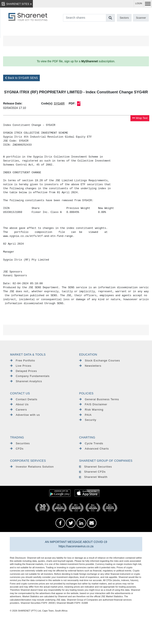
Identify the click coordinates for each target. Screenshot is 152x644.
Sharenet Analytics (26, 381)
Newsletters (90, 366)
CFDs (17, 449)
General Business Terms (99, 399)
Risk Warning (91, 410)
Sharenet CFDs (92, 472)
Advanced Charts (94, 449)
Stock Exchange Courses (100, 360)
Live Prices (21, 366)
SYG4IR (59, 103)
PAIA (85, 415)
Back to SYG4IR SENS (21, 78)
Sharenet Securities (95, 467)
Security (88, 420)
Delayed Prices (23, 371)
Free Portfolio (23, 360)
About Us (19, 404)
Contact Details (24, 399)
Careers (18, 410)
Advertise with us (25, 415)
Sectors (124, 18)
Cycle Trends (91, 443)
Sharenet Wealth (93, 477)
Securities (20, 443)
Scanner (141, 18)
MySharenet (90, 61)
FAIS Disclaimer (93, 404)
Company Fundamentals (30, 376)
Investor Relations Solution (32, 467)
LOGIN (139, 3)
